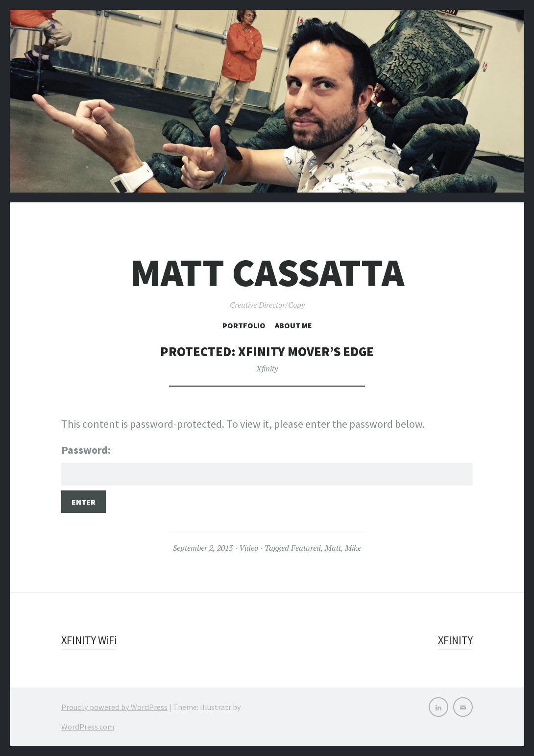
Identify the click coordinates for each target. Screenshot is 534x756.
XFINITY (455, 640)
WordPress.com (88, 727)
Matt (333, 548)
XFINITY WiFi (89, 640)
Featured (306, 548)
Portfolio (244, 325)
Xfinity (267, 368)
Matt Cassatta (267, 273)
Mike (353, 548)
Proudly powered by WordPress (114, 707)
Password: (267, 464)
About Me (293, 325)
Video (249, 548)
